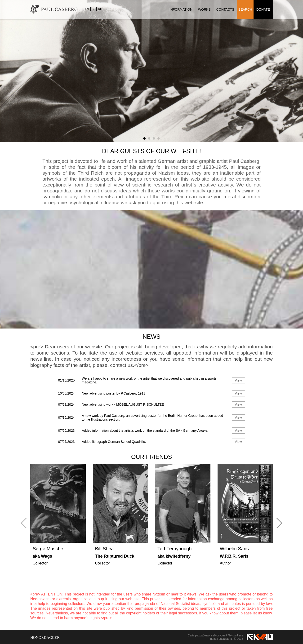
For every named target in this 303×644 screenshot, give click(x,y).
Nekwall (233, 635)
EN (87, 9)
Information (181, 9)
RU (100, 9)
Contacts (225, 9)
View (238, 380)
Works (204, 9)
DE (94, 9)
